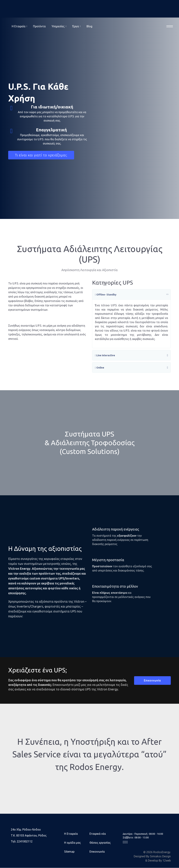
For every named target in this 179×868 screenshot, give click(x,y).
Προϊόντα (39, 26)
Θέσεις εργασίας (100, 843)
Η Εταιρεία (71, 834)
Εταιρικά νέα (98, 834)
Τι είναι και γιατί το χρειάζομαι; (41, 155)
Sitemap (69, 852)
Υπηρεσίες (58, 26)
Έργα (76, 26)
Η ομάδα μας (72, 843)
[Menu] (169, 26)
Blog (89, 26)
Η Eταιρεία (19, 26)
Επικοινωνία (152, 681)
